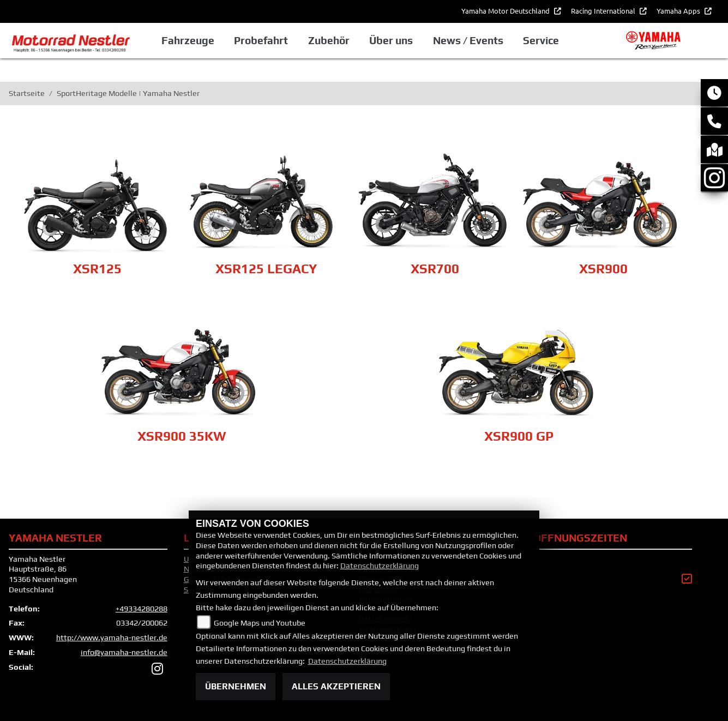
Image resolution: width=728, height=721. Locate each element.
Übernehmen (236, 686)
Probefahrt (261, 40)
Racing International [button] (604, 11)
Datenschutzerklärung (380, 566)
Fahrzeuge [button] (188, 40)
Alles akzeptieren (336, 686)
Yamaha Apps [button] (679, 11)
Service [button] (541, 40)
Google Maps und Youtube (260, 623)
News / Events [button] (468, 40)
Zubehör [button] (329, 40)
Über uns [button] (391, 40)
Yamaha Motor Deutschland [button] (506, 11)
